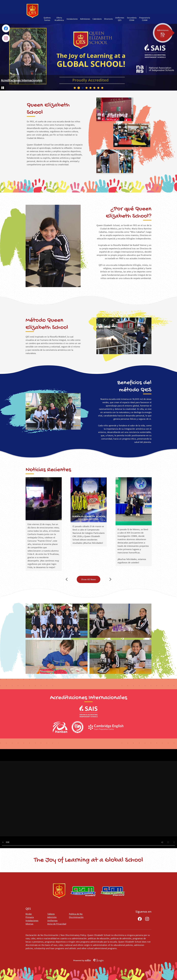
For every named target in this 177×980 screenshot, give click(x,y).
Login (98, 960)
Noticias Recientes (48, 470)
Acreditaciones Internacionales (22, 80)
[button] (47, 19)
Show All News (88, 579)
